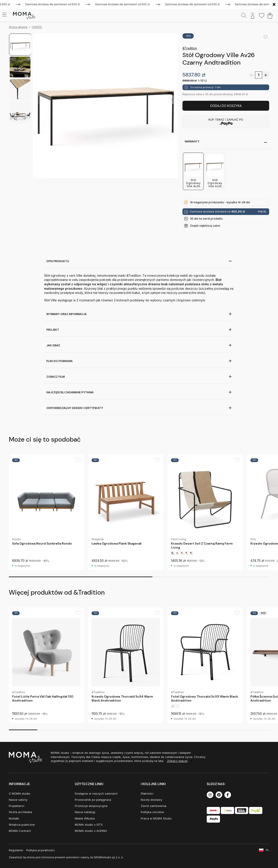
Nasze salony (18, 800)
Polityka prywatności (40, 850)
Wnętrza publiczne (22, 825)
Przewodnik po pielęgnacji (93, 800)
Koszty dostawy (151, 800)
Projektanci (17, 806)
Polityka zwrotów (152, 812)
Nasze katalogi (85, 812)
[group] (46, 512)
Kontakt (14, 818)
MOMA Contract (20, 831)
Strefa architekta (20, 812)
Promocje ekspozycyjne (91, 806)
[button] (172, 100)
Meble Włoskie (85, 818)
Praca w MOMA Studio (156, 818)
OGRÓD (37, 27)
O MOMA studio (20, 793)
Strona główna (18, 27)
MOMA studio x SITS (89, 825)
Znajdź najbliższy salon (205, 226)
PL (268, 850)
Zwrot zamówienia (154, 806)
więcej (262, 211)
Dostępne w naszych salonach (96, 793)
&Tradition (190, 48)
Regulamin (16, 850)
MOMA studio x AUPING (91, 831)
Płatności (147, 793)
